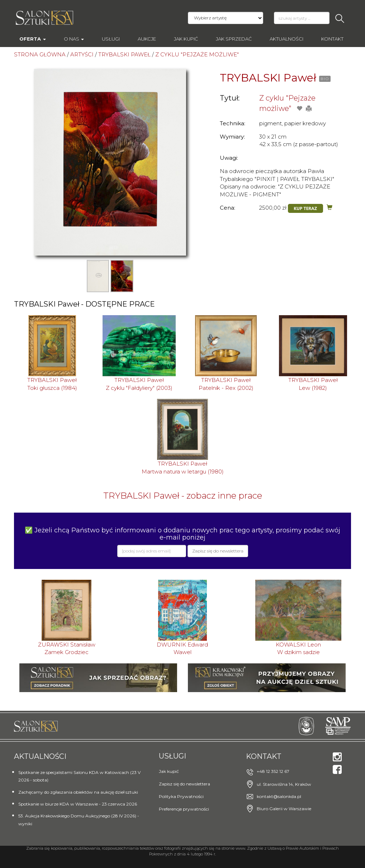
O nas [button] (74, 39)
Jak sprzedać (234, 39)
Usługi (111, 39)
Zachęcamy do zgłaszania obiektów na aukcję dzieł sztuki (78, 792)
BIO (325, 79)
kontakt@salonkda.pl (279, 796)
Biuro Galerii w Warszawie (284, 809)
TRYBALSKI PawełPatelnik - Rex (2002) (226, 384)
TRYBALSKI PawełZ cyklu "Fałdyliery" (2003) (139, 384)
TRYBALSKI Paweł (268, 78)
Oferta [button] (33, 39)
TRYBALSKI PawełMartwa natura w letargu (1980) (183, 467)
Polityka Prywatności (181, 796)
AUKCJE (147, 39)
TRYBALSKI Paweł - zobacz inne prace (183, 496)
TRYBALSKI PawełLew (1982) (313, 384)
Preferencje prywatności (184, 809)
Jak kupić (186, 39)
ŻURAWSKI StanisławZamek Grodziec (67, 648)
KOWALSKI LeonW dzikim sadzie (298, 648)
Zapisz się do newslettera (184, 784)
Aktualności (286, 39)
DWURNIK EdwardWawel (182, 648)
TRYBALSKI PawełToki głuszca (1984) (52, 384)
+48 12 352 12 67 (273, 771)
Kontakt (332, 39)
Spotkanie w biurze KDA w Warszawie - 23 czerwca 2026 (78, 804)
